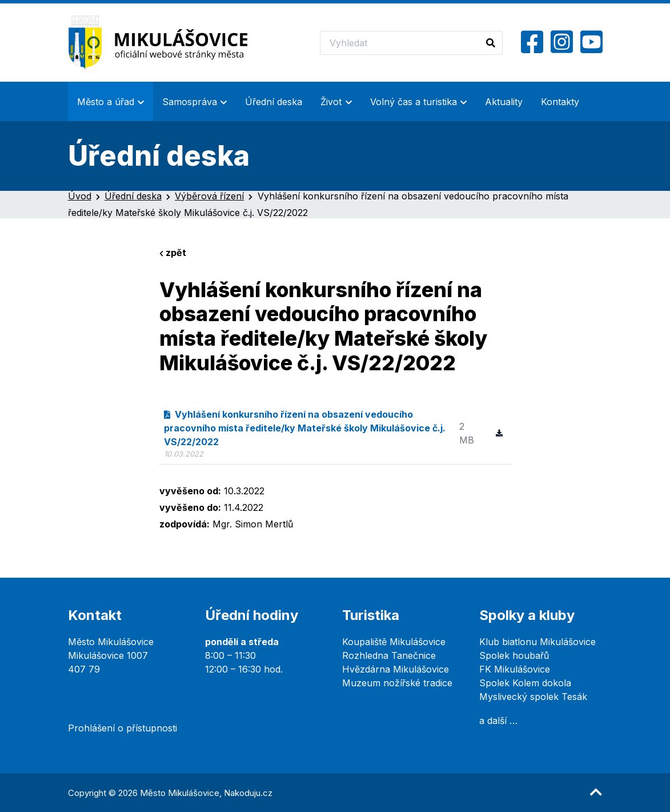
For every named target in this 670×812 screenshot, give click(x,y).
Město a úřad (106, 102)
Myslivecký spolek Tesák (533, 697)
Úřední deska (274, 102)
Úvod (80, 196)
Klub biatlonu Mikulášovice (537, 642)
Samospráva (190, 102)
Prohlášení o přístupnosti (123, 728)
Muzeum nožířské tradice (397, 683)
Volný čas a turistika (414, 102)
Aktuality (504, 102)
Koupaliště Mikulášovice (394, 642)
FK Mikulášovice (515, 669)
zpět (173, 253)
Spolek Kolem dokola (525, 683)
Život (331, 102)
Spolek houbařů (514, 655)
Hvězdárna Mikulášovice (396, 669)
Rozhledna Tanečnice (389, 655)
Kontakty (560, 102)
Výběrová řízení (209, 196)
